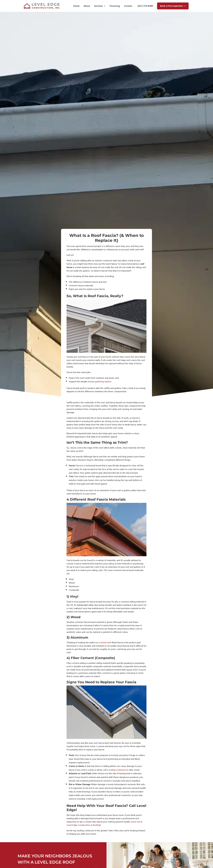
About (87, 6)
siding (111, 563)
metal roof (105, 642)
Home (76, 6)
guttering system (103, 381)
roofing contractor (117, 770)
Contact (128, 6)
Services (98, 6)
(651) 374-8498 (145, 6)
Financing (115, 6)
